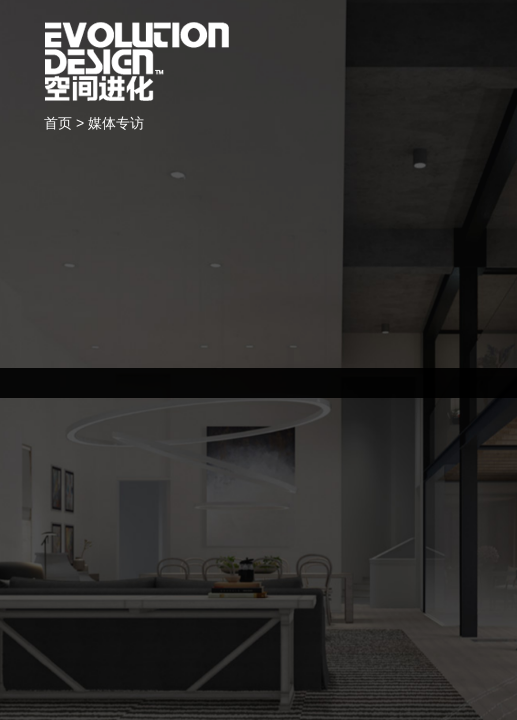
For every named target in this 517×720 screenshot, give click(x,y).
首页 (58, 123)
